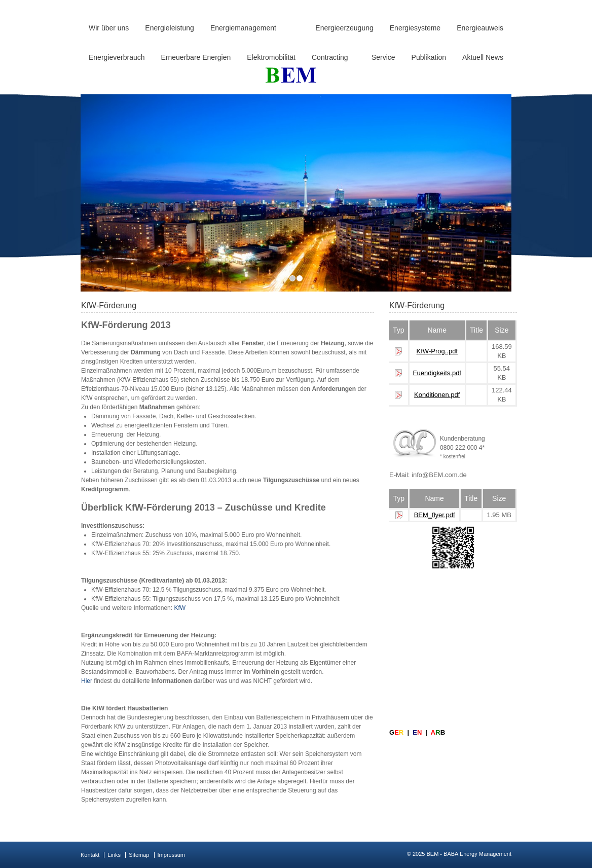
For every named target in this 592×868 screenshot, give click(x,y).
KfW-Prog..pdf (437, 351)
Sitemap (139, 855)
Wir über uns (109, 28)
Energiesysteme (415, 28)
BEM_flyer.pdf (435, 515)
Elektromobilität (271, 57)
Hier (87, 681)
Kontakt (90, 855)
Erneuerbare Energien (196, 57)
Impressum (171, 855)
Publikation (429, 57)
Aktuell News (483, 57)
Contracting (330, 57)
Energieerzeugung (344, 28)
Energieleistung (170, 28)
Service (383, 57)
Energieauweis (480, 28)
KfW (180, 608)
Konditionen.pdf (437, 395)
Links (114, 855)
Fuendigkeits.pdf (437, 373)
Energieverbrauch (117, 57)
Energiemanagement (243, 28)
